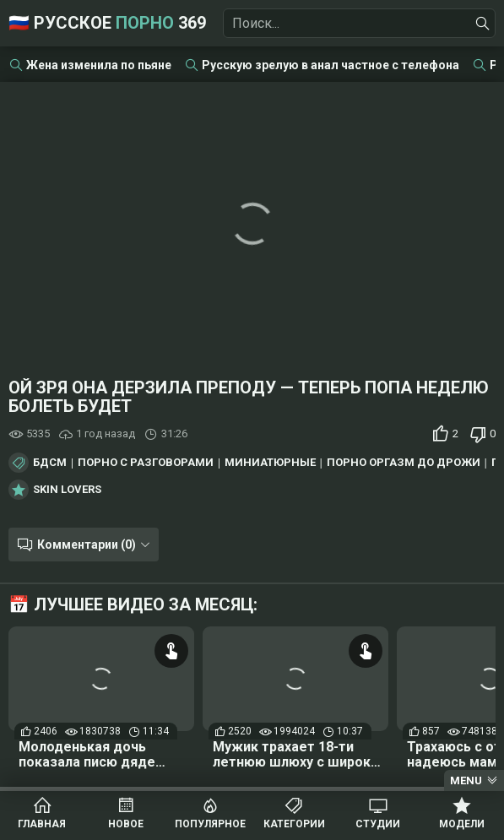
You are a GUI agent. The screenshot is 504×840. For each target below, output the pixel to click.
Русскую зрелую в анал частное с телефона (331, 65)
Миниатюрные (270, 463)
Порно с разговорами (146, 463)
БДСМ (50, 463)
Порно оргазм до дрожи (404, 463)
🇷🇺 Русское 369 (107, 23)
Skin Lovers (67, 490)
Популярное (210, 824)
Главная (42, 824)
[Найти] (483, 24)
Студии (378, 824)
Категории (294, 824)
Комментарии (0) (87, 545)
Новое (126, 824)
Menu (466, 780)
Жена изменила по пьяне (99, 65)
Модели (462, 824)
